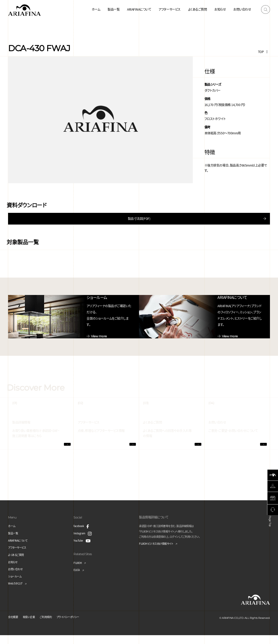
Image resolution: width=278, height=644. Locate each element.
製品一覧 (114, 9)
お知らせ (220, 9)
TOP (261, 52)
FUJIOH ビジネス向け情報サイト (160, 552)
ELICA (78, 578)
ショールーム (16, 585)
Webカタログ (17, 592)
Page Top (271, 528)
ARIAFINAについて (139, 9)
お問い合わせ (242, 9)
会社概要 (14, 625)
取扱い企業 (32, 625)
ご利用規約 (52, 625)
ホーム (96, 9)
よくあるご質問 (198, 9)
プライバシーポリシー (78, 625)
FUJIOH (79, 571)
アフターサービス (169, 9)
